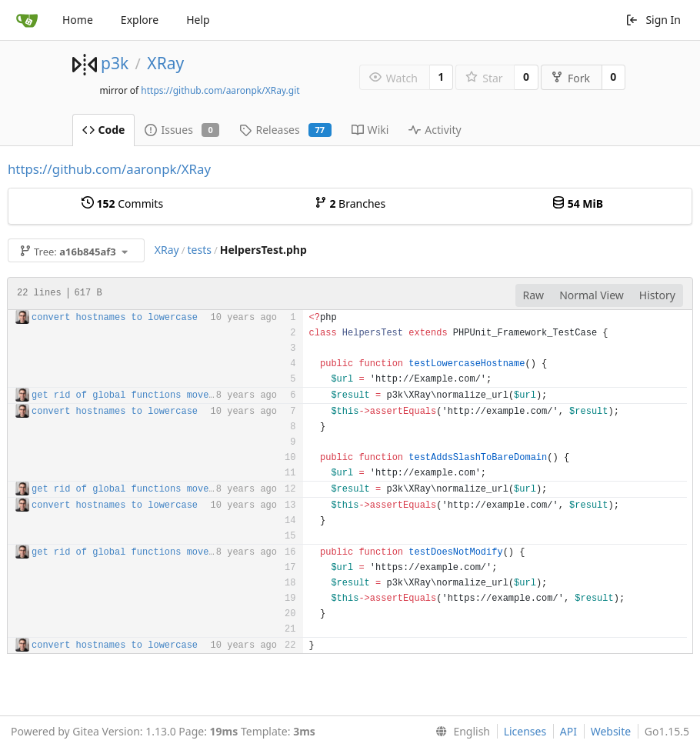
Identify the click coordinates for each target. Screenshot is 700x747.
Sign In (653, 20)
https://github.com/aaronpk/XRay (109, 169)
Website (611, 731)
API (568, 731)
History (657, 295)
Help (198, 20)
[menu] (460, 732)
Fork (570, 78)
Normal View (592, 295)
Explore (140, 20)
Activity (435, 130)
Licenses (525, 731)
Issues (182, 130)
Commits (122, 203)
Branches (350, 203)
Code (104, 130)
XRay (165, 63)
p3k (115, 63)
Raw (534, 295)
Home (78, 20)
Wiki (370, 130)
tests (200, 250)
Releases (285, 130)
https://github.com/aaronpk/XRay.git (220, 90)
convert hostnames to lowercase (115, 318)
